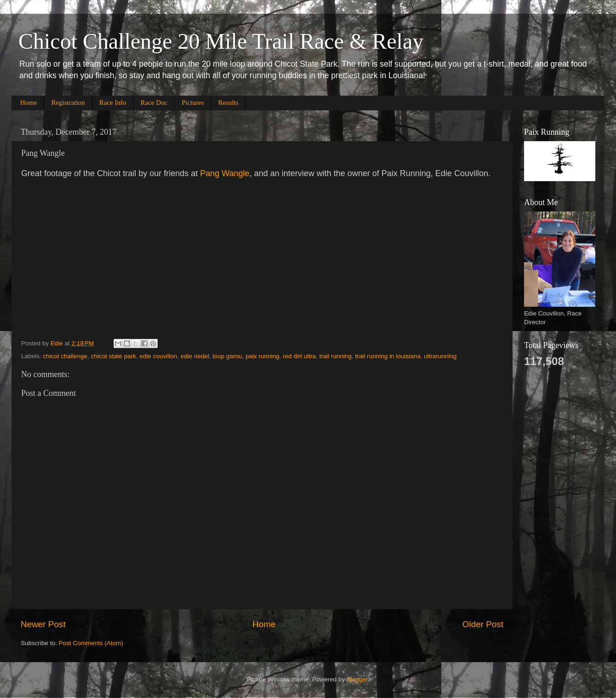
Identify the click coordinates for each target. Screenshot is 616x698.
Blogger (357, 679)
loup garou (228, 356)
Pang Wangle (225, 173)
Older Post (483, 624)
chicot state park (114, 356)
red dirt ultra (299, 356)
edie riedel (195, 356)
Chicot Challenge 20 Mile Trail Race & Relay (221, 41)
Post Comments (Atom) (91, 643)
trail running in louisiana (388, 356)
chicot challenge (65, 356)
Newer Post (43, 624)
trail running (336, 356)
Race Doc (154, 103)
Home (29, 103)
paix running (262, 356)
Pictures (193, 103)
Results (228, 103)
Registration (68, 103)
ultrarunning (440, 356)
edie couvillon (158, 356)
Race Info (113, 103)
